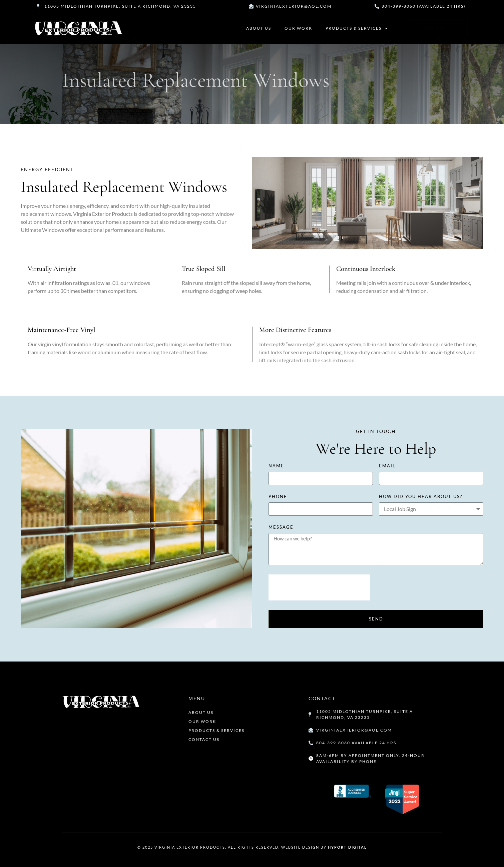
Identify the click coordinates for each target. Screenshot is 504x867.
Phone (278, 497)
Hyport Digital (347, 847)
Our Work (298, 28)
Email (387, 466)
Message (281, 527)
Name (276, 466)
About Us (259, 28)
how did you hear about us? (421, 497)
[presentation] (319, 587)
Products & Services (357, 28)
